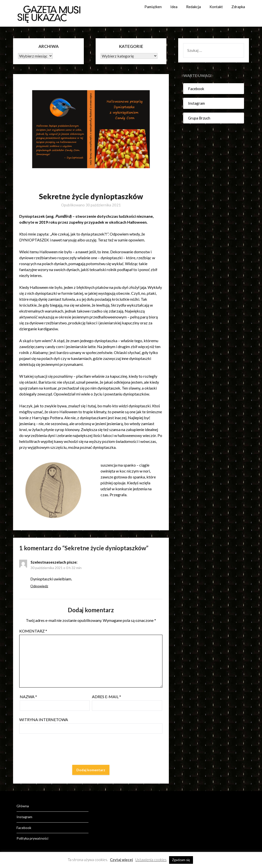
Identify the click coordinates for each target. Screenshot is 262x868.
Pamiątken (153, 7)
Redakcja (193, 7)
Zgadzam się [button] (181, 860)
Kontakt (216, 7)
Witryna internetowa (44, 720)
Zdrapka (238, 7)
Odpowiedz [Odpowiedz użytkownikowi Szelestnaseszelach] (39, 586)
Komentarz (33, 631)
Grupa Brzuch (199, 118)
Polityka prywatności (32, 838)
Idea (174, 7)
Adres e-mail (106, 697)
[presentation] (57, 750)
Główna (23, 806)
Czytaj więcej (121, 860)
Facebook (196, 89)
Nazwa (28, 697)
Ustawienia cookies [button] (151, 860)
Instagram (196, 103)
